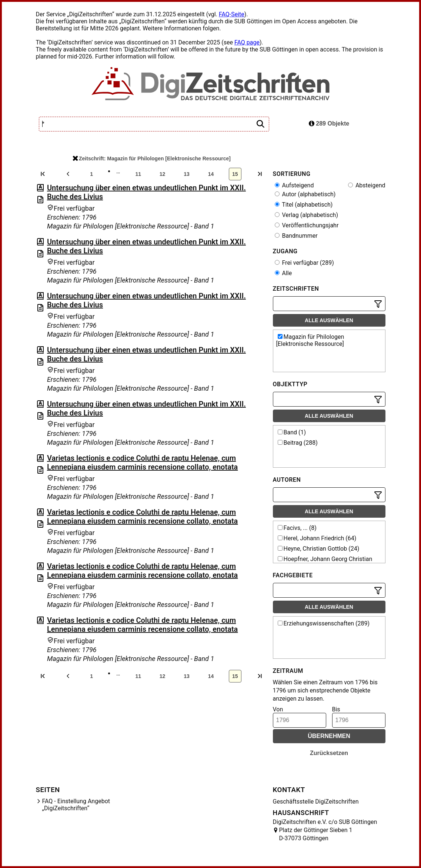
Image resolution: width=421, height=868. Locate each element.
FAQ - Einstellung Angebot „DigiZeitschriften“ (76, 805)
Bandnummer (296, 236)
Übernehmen (329, 736)
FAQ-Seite (232, 14)
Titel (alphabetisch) (304, 205)
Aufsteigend (294, 185)
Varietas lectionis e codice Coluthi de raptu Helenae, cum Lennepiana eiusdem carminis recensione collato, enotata (142, 463)
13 (187, 174)
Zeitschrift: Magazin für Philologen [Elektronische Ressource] (152, 158)
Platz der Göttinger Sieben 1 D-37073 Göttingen (316, 834)
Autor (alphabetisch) (305, 194)
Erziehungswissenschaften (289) (324, 623)
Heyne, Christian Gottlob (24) (319, 549)
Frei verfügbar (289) (304, 263)
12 (163, 174)
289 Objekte (329, 123)
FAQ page (247, 42)
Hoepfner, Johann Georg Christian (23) (324, 562)
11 (138, 174)
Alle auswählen (329, 320)
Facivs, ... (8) (297, 528)
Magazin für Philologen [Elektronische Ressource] (310, 340)
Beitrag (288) (298, 443)
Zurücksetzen (329, 753)
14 (211, 174)
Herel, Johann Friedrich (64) (317, 538)
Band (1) (292, 432)
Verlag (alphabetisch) (306, 215)
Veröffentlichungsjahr (307, 225)
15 (235, 174)
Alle (283, 273)
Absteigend (367, 185)
